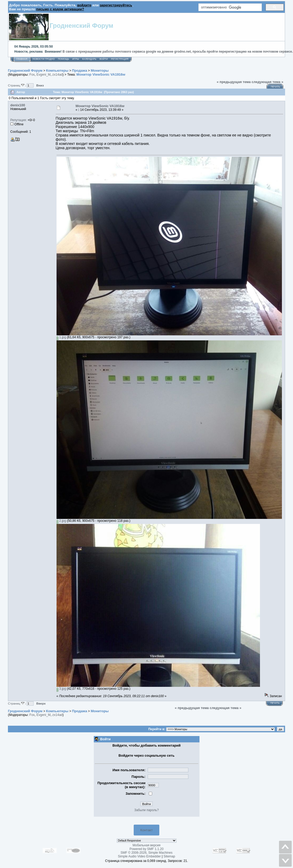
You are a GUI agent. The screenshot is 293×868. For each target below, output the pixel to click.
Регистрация (120, 59)
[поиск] (230, 7)
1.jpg (61, 337)
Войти (104, 59)
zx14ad (57, 75)
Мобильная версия (147, 845)
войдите (84, 5)
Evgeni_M (43, 75)
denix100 (18, 105)
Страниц (17, 85)
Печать (275, 87)
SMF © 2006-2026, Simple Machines (146, 853)
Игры (76, 59)
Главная (22, 59)
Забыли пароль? (146, 810)
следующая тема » (267, 82)
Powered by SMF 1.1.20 (146, 849)
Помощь (63, 59)
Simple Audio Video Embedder (139, 856)
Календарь (89, 59)
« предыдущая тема (234, 82)
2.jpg (61, 521)
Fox (32, 75)
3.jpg (61, 689)
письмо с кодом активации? (60, 9)
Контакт (146, 830)
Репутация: (18, 120)
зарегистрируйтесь (116, 5)
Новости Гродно (44, 59)
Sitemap (169, 856)
